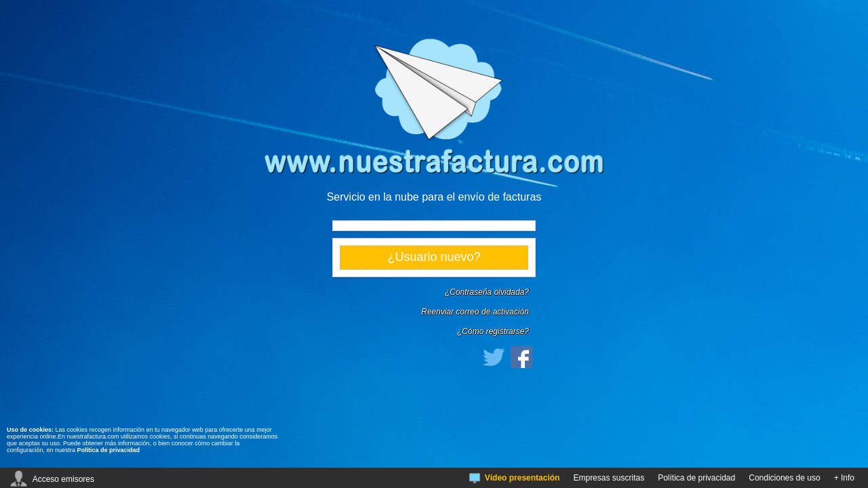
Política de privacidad (109, 450)
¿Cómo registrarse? (493, 331)
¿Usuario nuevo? (434, 257)
